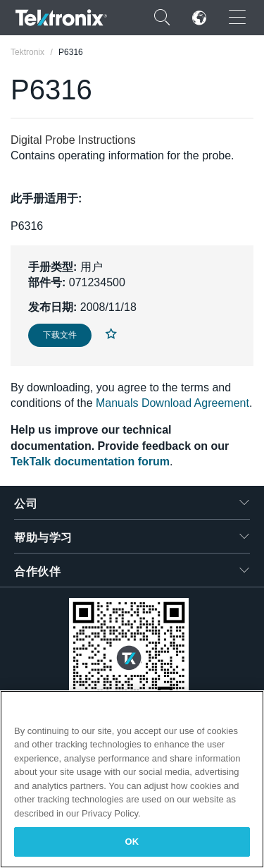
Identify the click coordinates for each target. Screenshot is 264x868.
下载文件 (60, 335)
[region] (132, 779)
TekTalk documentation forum (90, 461)
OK (132, 842)
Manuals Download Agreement (172, 403)
